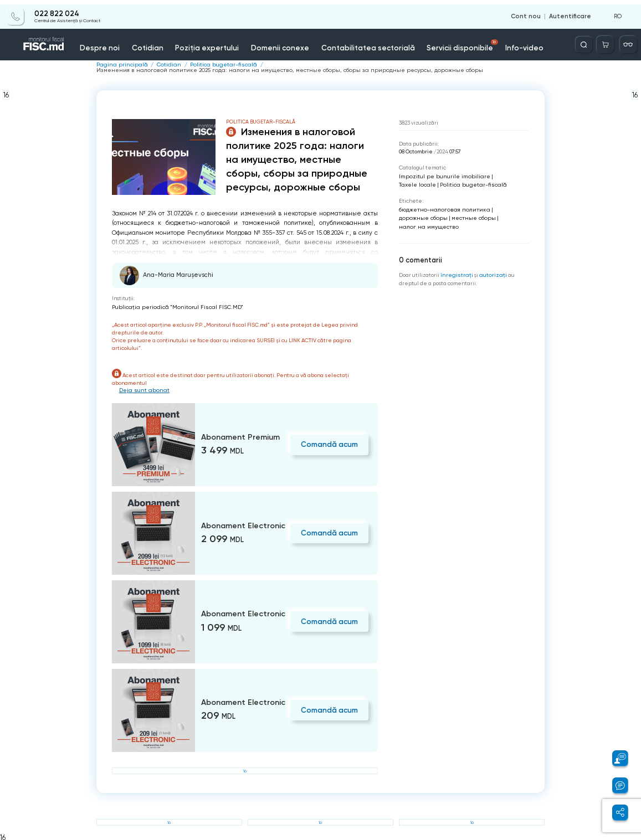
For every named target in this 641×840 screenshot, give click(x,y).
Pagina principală (119, 65)
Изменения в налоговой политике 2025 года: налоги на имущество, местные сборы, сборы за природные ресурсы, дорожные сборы (268, 70)
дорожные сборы (421, 215)
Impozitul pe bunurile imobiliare (441, 175)
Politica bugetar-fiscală (213, 65)
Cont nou (530, 12)
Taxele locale (504, 175)
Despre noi (102, 43)
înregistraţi (456, 271)
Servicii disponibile (446, 41)
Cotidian (147, 43)
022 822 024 (56, 9)
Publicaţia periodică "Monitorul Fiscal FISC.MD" (172, 306)
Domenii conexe (273, 43)
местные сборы (467, 215)
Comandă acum (331, 443)
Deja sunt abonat (142, 389)
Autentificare (572, 12)
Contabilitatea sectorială (356, 43)
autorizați (490, 271)
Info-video (505, 43)
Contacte (552, 43)
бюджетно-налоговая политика (440, 207)
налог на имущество (426, 223)
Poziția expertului (204, 43)
